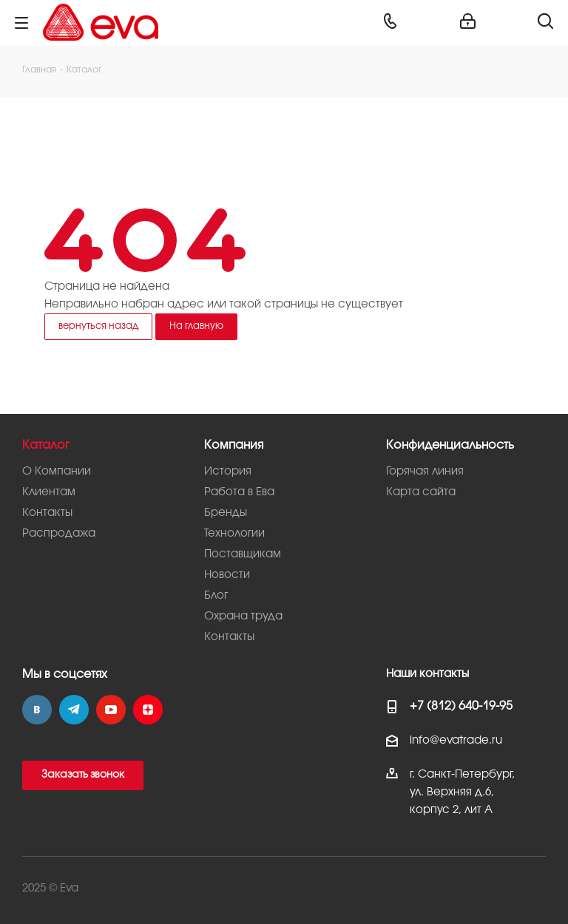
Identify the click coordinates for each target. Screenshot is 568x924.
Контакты (47, 513)
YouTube (111, 710)
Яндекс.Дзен (148, 710)
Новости (227, 575)
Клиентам (49, 492)
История (228, 472)
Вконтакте (37, 710)
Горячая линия (425, 472)
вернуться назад (98, 326)
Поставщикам (243, 554)
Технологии (234, 534)
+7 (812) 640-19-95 (461, 706)
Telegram (74, 710)
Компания (234, 445)
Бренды (226, 513)
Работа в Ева (239, 492)
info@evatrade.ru (456, 741)
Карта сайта (421, 492)
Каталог (46, 445)
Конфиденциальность (450, 445)
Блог (216, 596)
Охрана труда (243, 616)
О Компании (57, 472)
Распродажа (59, 534)
